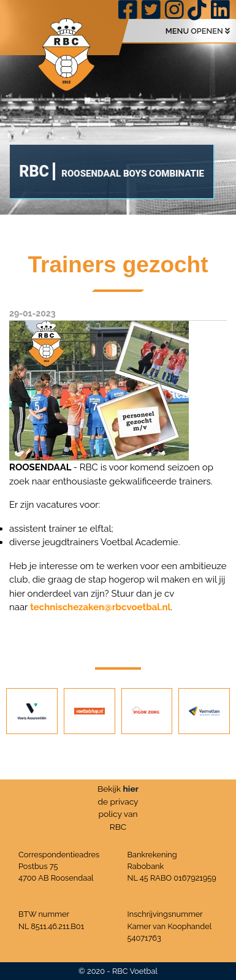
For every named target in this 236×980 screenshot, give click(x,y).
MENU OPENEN (198, 31)
